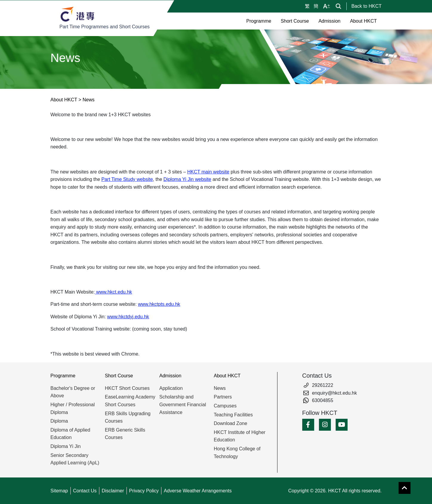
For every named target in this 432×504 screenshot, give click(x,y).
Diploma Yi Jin (65, 446)
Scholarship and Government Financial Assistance (183, 404)
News (220, 388)
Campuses (225, 406)
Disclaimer (113, 491)
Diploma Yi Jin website (187, 179)
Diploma (59, 421)
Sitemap (59, 491)
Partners (223, 397)
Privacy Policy (144, 491)
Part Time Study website (127, 179)
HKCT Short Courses (127, 388)
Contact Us (85, 491)
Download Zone (231, 423)
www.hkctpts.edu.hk (159, 304)
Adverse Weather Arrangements (198, 491)
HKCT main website (208, 172)
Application (171, 388)
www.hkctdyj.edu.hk (128, 317)
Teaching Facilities (233, 415)
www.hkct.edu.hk (114, 292)
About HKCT (64, 100)
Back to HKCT (367, 6)
